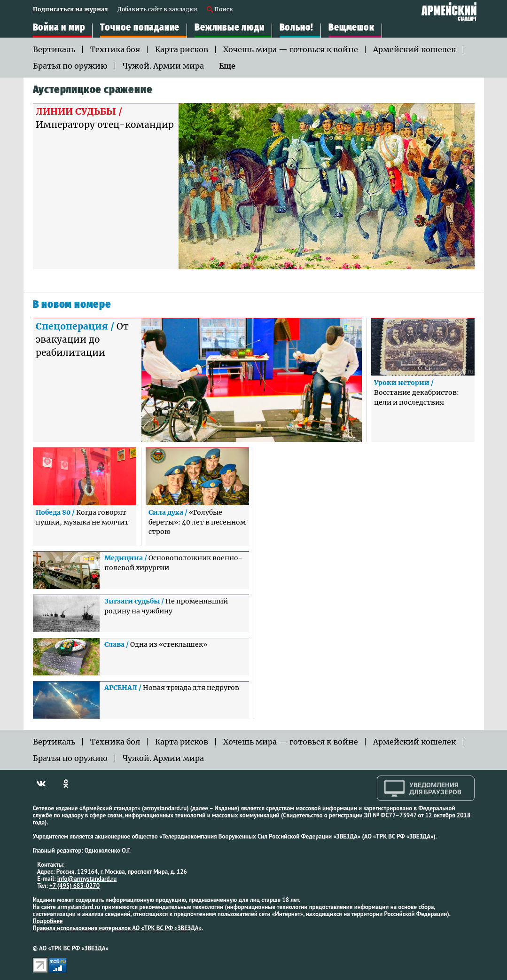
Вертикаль (54, 49)
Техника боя (115, 49)
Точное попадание (140, 28)
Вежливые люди (229, 28)
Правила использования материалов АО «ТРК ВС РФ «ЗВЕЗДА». (118, 928)
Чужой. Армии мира (163, 66)
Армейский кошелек (414, 49)
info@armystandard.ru (87, 879)
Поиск (224, 10)
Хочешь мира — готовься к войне (291, 49)
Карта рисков (182, 49)
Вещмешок (351, 28)
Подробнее (48, 921)
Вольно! (297, 28)
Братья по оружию (70, 66)
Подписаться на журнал (70, 10)
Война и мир (59, 28)
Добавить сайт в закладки (157, 10)
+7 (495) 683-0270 (74, 886)
